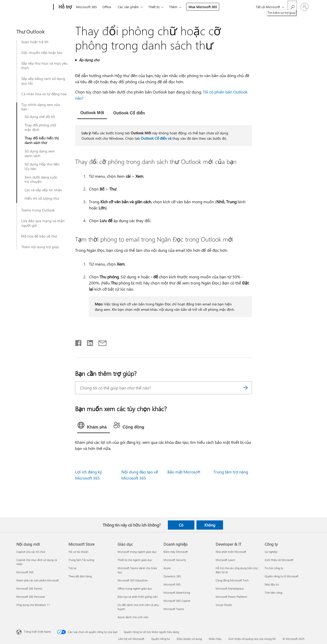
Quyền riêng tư (161, 639)
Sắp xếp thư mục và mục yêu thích (44, 66)
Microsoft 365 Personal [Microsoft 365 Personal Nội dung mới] (31, 597)
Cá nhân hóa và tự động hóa (44, 94)
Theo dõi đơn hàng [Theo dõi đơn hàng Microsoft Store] (80, 576)
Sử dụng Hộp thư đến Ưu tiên (42, 166)
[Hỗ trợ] (65, 7)
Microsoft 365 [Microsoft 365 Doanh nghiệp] (172, 584)
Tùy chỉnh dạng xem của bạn (40, 107)
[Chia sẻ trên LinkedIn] (88, 342)
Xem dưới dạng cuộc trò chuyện (41, 180)
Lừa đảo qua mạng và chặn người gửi (43, 223)
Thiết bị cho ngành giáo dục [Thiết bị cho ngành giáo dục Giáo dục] (135, 560)
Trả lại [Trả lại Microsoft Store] (72, 568)
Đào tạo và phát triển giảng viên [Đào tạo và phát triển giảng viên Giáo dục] (138, 597)
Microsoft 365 (86, 7)
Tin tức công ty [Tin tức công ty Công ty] (274, 568)
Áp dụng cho (89, 60)
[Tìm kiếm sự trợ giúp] (292, 7)
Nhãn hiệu (215, 639)
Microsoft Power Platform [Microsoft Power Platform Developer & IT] (231, 597)
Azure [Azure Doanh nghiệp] (167, 568)
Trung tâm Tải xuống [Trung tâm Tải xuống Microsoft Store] (81, 560)
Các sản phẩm (128, 7)
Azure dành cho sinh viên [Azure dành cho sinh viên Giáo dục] (133, 617)
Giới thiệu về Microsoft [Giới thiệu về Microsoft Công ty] (279, 560)
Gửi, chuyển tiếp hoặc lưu (42, 53)
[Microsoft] (34, 7)
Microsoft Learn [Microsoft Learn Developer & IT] (225, 560)
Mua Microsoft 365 (203, 7)
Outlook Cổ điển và (156, 138)
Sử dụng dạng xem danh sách (40, 153)
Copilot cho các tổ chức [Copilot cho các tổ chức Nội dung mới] (31, 552)
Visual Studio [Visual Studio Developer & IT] (224, 605)
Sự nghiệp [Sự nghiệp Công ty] (271, 552)
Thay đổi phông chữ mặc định (40, 127)
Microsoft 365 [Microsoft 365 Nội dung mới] (25, 572)
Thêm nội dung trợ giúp (40, 247)
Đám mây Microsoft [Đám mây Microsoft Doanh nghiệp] (176, 552)
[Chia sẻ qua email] (100, 342)
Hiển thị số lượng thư (42, 198)
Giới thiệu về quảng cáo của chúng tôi (252, 639)
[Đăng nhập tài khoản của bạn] (305, 7)
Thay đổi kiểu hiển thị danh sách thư (42, 140)
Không (210, 525)
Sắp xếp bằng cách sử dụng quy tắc (43, 81)
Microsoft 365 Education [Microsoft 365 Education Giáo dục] (133, 580)
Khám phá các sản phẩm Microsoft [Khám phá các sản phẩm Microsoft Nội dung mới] (38, 580)
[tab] (92, 113)
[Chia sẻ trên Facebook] (79, 342)
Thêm (173, 7)
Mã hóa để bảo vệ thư (39, 236)
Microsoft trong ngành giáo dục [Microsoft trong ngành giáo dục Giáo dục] (137, 552)
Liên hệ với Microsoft (131, 639)
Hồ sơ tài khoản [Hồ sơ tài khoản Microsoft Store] (78, 552)
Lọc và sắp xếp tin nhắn (43, 190)
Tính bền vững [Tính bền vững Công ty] (273, 593)
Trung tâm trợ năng (231, 472)
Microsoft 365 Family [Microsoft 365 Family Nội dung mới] (29, 588)
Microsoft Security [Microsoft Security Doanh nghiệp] (175, 560)
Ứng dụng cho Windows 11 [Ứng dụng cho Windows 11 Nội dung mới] (33, 605)
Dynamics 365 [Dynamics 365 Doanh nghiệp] (172, 576)
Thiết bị (154, 7)
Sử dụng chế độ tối (40, 117)
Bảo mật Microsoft (184, 472)
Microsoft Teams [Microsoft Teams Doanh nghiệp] (174, 609)
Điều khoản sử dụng (189, 639)
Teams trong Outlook (38, 210)
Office (107, 7)
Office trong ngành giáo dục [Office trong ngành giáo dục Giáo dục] (135, 588)
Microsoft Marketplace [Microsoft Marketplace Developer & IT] (230, 588)
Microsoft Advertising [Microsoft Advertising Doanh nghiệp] (177, 593)
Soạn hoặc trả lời (35, 42)
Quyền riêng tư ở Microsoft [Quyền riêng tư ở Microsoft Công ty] (282, 576)
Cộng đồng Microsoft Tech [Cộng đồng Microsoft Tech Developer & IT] (232, 580)
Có (181, 525)
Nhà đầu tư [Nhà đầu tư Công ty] (272, 584)
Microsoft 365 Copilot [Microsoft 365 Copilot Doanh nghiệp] (177, 601)
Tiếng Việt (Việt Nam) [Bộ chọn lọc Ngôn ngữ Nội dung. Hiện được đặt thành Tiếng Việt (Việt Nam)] (37, 632)
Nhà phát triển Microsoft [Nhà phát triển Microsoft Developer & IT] (231, 552)
